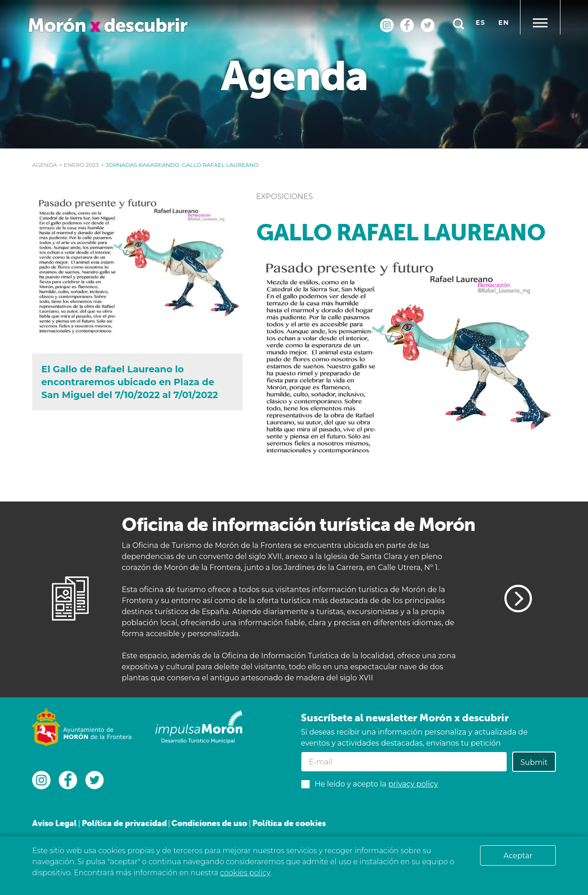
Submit (534, 762)
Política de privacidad (124, 823)
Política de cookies (289, 823)
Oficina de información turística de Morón (298, 524)
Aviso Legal (54, 823)
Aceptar (518, 856)
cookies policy (245, 873)
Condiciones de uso (209, 823)
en (504, 23)
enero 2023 (81, 165)
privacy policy (413, 784)
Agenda (45, 165)
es (481, 23)
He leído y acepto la (376, 784)
